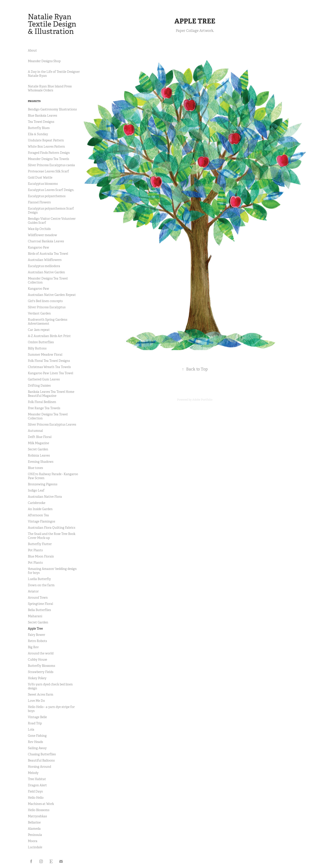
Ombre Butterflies (41, 342)
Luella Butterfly (39, 579)
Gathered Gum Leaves (44, 379)
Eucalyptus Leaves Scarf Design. (51, 190)
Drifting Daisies (39, 386)
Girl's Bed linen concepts (45, 301)
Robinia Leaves (39, 455)
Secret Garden (38, 449)
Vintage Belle (37, 717)
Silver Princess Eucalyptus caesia (51, 165)
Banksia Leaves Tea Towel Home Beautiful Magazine (51, 394)
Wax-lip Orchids (39, 229)
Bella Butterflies (39, 610)
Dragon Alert (37, 785)
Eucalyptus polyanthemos (47, 196)
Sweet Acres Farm (41, 694)
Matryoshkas (37, 816)
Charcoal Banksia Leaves (46, 241)
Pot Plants (35, 550)
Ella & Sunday (38, 134)
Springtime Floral (40, 604)
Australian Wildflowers (45, 260)
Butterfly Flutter (40, 544)
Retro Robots (37, 641)
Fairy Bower (36, 635)
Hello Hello (36, 798)
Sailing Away (37, 748)
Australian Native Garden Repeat (52, 295)
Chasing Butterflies (42, 754)
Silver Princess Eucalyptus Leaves (52, 424)
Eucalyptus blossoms (43, 184)
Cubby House (37, 660)
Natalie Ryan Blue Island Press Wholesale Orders (50, 88)
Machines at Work (41, 804)
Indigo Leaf (36, 490)
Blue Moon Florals (41, 556)
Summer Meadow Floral (45, 355)
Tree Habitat (37, 779)
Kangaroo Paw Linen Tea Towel (51, 373)
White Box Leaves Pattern (46, 147)
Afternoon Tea (38, 515)
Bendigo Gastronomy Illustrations (52, 109)
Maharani (35, 616)
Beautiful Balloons (41, 760)
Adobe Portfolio (202, 400)
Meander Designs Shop (44, 61)
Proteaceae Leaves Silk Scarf (48, 171)
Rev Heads (35, 742)
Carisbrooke (37, 503)
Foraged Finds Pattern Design (49, 153)
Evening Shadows (41, 462)
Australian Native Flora (45, 497)
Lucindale (35, 847)
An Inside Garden (40, 509)
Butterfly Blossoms (41, 666)
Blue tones (35, 468)
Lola (31, 729)
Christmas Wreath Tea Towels (49, 367)
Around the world (41, 653)
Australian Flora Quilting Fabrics (52, 528)
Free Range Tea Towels (44, 408)
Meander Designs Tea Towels (48, 159)
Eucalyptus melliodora (44, 266)
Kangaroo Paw (38, 247)
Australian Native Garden (46, 272)
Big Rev (33, 647)
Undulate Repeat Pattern (46, 140)
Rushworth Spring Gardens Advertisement (48, 322)
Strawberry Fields (41, 672)
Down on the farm (41, 585)
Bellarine (34, 822)
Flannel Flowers (39, 202)
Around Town (38, 598)
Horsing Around (39, 767)
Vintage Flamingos (41, 521)
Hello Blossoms (39, 810)
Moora (33, 841)
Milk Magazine (38, 443)
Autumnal (35, 431)
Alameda (34, 829)
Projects (34, 101)
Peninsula (35, 835)
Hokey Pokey (37, 678)
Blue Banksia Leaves (42, 116)
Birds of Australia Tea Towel (48, 254)
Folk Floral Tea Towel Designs (49, 361)
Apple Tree (35, 629)
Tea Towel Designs (41, 122)
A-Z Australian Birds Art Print (49, 336)
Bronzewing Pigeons (43, 484)
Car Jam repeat (39, 330)
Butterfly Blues (39, 128)
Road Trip (35, 723)
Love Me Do (36, 701)
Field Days (35, 791)
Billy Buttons (37, 348)
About (32, 50)
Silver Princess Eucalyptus (47, 307)
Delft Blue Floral (40, 437)
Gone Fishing (37, 736)
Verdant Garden (39, 313)
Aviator (33, 591)
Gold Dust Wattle (40, 177)
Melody (33, 773)
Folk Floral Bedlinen (42, 402)
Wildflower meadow (42, 235)
